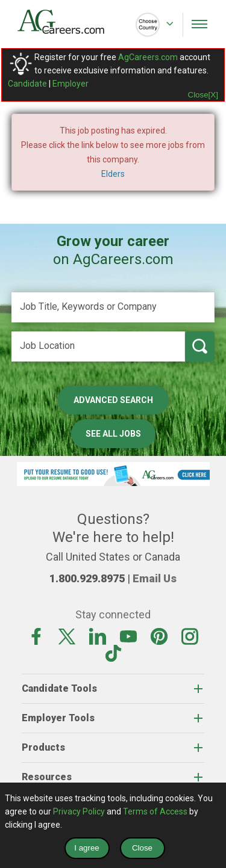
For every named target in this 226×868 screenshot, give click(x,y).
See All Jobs (113, 434)
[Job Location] (98, 346)
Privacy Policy (79, 811)
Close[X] (203, 95)
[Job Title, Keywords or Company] (113, 307)
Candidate (27, 84)
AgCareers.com (148, 57)
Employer (71, 84)
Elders (113, 174)
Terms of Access (155, 811)
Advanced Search (113, 400)
